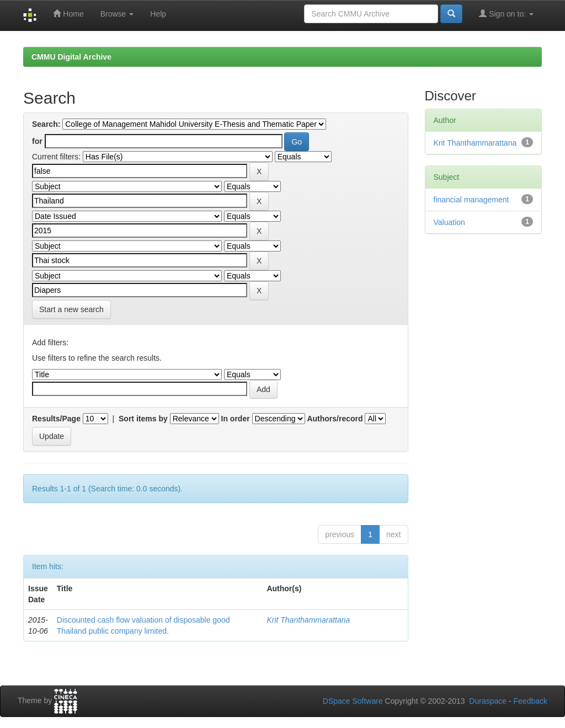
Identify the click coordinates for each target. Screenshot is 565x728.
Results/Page (56, 419)
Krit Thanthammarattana (308, 620)
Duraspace (488, 701)
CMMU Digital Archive (71, 57)
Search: (46, 124)
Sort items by (143, 419)
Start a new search (71, 309)
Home (68, 14)
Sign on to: (506, 14)
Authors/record (335, 419)
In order (236, 419)
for (37, 141)
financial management (471, 200)
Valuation (449, 222)
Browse (117, 14)
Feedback (531, 701)
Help (158, 14)
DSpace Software (353, 701)
